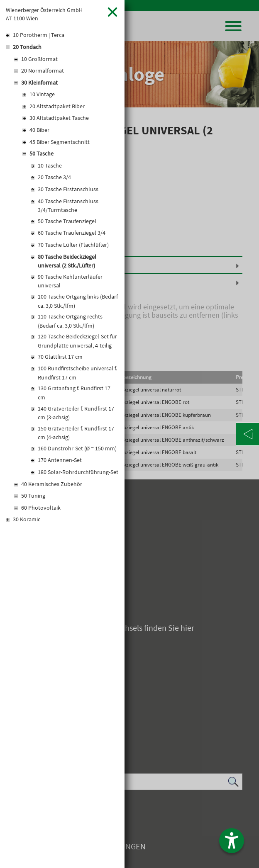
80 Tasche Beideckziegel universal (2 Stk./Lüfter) (67, 261)
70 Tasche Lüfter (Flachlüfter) (73, 245)
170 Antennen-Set (60, 460)
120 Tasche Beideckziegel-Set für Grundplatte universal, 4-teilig (77, 341)
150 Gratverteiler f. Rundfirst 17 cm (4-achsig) (76, 433)
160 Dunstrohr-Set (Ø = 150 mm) (77, 448)
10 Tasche (50, 165)
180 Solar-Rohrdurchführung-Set (78, 472)
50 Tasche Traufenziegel (67, 221)
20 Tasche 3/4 (54, 177)
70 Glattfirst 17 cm (60, 357)
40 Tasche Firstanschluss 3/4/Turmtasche (68, 206)
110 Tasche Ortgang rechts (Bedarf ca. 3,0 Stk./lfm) (70, 321)
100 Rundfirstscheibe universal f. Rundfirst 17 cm (77, 373)
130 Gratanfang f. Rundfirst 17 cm (74, 393)
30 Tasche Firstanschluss (68, 189)
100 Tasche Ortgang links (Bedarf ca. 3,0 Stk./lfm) (78, 301)
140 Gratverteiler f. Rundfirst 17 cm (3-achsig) (76, 413)
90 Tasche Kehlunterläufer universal (70, 281)
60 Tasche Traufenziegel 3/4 (72, 233)
